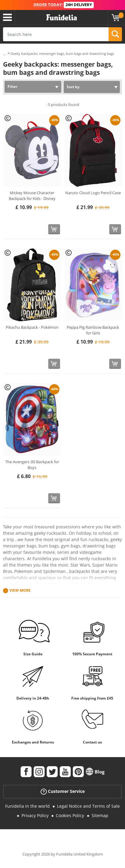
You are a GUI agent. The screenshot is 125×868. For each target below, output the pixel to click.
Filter (12, 86)
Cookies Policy (70, 815)
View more (20, 590)
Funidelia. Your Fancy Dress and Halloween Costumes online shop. (62, 18)
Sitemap (100, 815)
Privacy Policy (35, 815)
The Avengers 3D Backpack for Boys (32, 465)
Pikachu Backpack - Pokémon (32, 327)
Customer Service (63, 792)
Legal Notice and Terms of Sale (88, 806)
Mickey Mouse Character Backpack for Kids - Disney (32, 196)
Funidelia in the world (27, 806)
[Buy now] (54, 229)
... (4, 54)
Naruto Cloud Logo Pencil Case (93, 193)
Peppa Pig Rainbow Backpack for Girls (93, 330)
